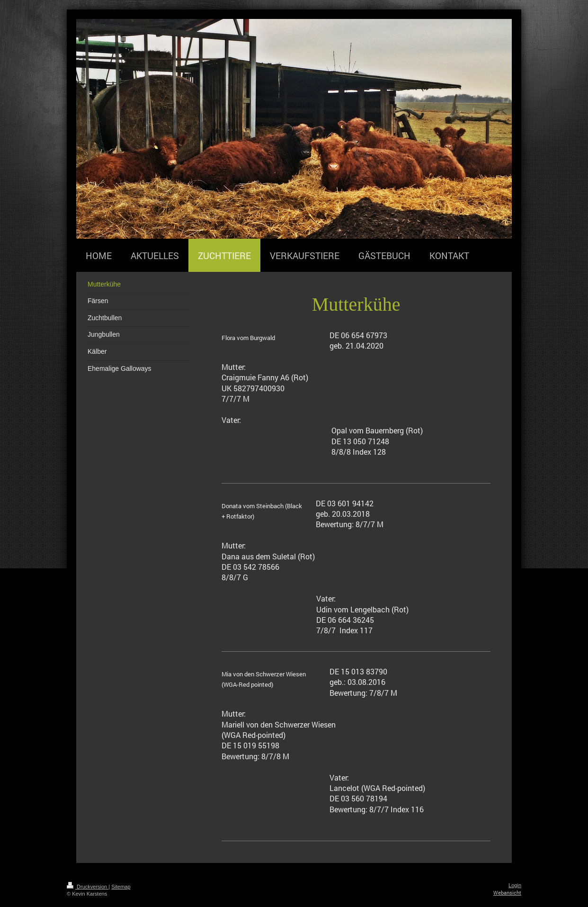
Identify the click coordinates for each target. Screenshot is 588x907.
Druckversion (88, 887)
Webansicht (507, 893)
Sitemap (121, 887)
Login (515, 885)
